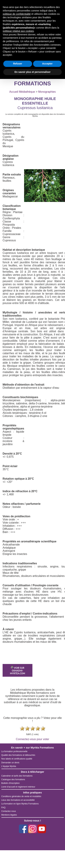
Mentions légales (9, 815)
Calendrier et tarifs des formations (17, 776)
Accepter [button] (47, 64)
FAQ (3, 808)
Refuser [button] (18, 64)
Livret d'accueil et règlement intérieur (18, 787)
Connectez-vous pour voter (32, 739)
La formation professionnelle (14, 751)
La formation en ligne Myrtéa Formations (20, 804)
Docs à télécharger (32, 772)
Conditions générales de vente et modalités (21, 796)
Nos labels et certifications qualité (17, 759)
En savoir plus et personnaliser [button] (33, 72)
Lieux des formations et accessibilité (18, 800)
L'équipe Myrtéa (9, 766)
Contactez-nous (9, 811)
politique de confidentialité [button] (17, 14)
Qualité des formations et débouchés (18, 755)
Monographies (47, 92)
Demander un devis (10, 763)
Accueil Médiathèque (22, 92)
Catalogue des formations (13, 779)
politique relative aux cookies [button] (18, 31)
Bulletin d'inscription (11, 783)
